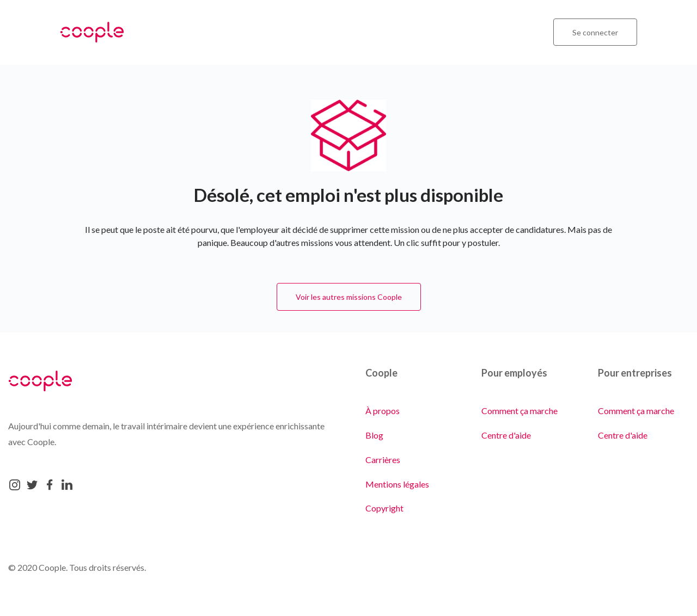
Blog (374, 435)
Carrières (383, 460)
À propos (383, 411)
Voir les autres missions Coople (349, 297)
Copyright (384, 508)
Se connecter (595, 32)
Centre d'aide (506, 435)
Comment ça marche (519, 411)
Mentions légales (397, 484)
